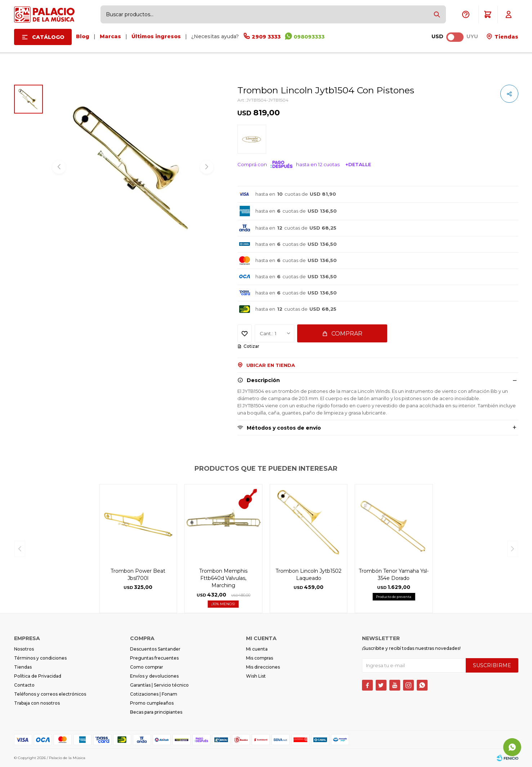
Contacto (24, 685)
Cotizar (251, 346)
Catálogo (48, 37)
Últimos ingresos (156, 36)
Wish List (256, 676)
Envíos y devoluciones (154, 676)
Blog (83, 36)
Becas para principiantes (156, 712)
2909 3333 (266, 37)
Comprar (347, 334)
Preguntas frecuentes (154, 658)
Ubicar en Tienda (271, 365)
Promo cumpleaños (152, 703)
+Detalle (358, 164)
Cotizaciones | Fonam (154, 694)
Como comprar (147, 667)
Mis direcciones (263, 667)
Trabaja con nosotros (37, 703)
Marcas (110, 36)
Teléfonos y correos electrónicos (50, 694)
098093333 (309, 37)
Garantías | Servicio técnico (159, 685)
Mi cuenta (257, 649)
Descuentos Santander (155, 649)
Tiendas (506, 37)
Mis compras (260, 658)
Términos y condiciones (40, 658)
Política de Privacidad (38, 676)
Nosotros (24, 649)
